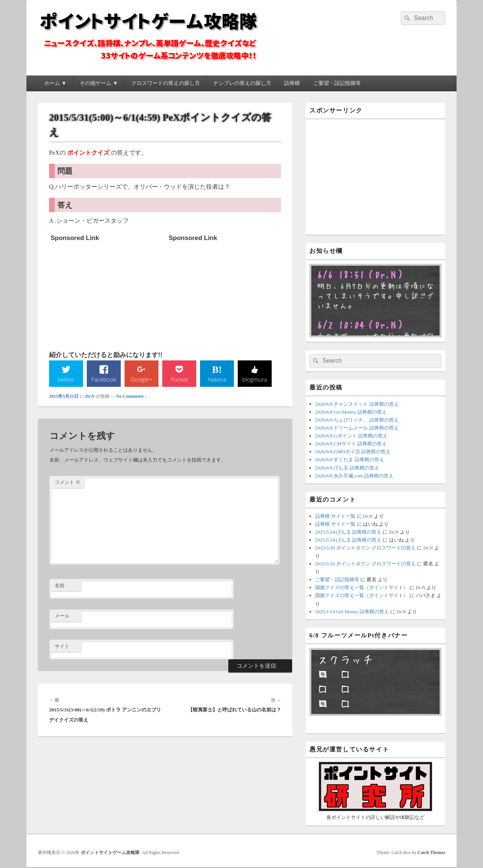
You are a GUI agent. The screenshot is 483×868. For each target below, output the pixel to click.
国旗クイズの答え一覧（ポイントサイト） (362, 587)
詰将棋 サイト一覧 (335, 516)
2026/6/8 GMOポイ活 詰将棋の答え (353, 452)
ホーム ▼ (55, 83)
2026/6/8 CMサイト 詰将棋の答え (351, 444)
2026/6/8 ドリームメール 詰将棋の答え (357, 428)
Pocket (179, 379)
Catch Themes (431, 853)
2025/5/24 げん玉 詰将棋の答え (348, 532)
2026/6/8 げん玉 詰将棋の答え (347, 468)
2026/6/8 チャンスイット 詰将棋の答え (357, 404)
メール (62, 616)
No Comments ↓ (132, 397)
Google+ (142, 379)
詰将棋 (292, 83)
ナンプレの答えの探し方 (242, 83)
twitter (66, 379)
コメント (68, 482)
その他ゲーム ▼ (99, 83)
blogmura (255, 379)
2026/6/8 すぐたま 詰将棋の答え (350, 459)
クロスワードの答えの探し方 (166, 83)
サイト (62, 647)
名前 (60, 586)
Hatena (217, 379)
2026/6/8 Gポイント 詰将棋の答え (351, 436)
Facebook (104, 379)
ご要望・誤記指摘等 (337, 83)
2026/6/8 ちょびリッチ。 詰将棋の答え (357, 420)
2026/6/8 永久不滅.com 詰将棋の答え (354, 476)
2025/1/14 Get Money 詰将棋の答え (352, 612)
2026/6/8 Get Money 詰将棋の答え (351, 412)
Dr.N (90, 397)
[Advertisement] (107, 292)
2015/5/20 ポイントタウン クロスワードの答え (365, 548)
